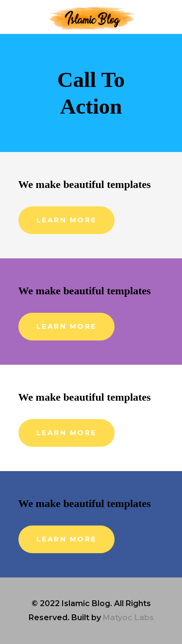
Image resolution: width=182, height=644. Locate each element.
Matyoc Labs (128, 618)
